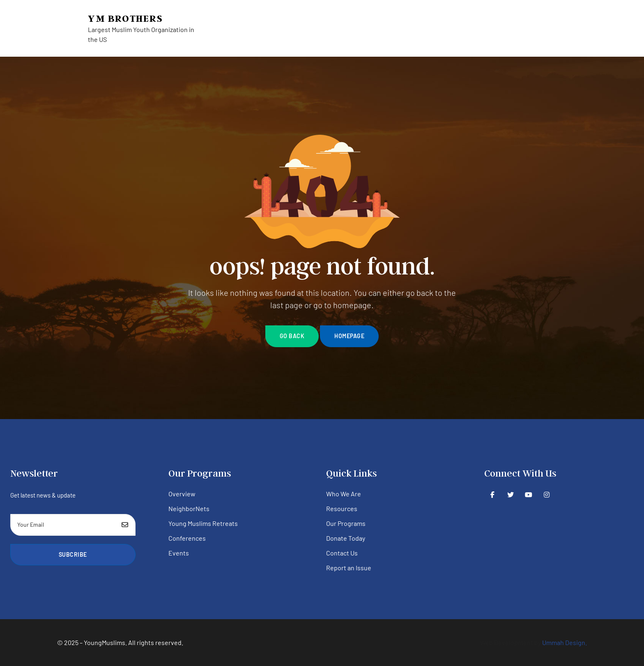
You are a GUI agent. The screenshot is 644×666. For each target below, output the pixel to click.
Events (179, 553)
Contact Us (342, 553)
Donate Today (346, 538)
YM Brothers (125, 18)
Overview (182, 494)
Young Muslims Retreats (203, 523)
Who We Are (344, 494)
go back (292, 336)
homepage (349, 336)
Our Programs (346, 523)
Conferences (187, 538)
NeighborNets (189, 508)
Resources (342, 508)
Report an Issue (349, 568)
